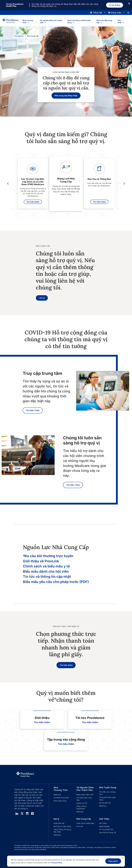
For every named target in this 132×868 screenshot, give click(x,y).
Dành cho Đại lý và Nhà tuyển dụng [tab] (79, 21)
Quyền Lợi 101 (82, 803)
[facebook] (33, 813)
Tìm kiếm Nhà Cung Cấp (84, 799)
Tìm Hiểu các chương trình (107, 793)
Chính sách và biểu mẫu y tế (46, 566)
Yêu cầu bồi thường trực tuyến (48, 556)
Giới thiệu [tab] (120, 21)
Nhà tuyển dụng (60, 801)
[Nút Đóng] (129, 3)
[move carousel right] (123, 184)
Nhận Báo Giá (59, 823)
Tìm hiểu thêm (33, 202)
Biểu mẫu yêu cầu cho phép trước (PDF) (56, 582)
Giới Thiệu (103, 823)
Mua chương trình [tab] (28, 21)
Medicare (57, 795)
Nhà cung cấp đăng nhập (66, 96)
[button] (60, 800)
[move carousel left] (8, 184)
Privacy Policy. (57, 863)
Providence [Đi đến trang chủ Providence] (19, 36)
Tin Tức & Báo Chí (106, 829)
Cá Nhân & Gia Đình (61, 798)
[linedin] (17, 813)
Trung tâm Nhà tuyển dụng (107, 798)
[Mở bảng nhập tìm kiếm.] (128, 13)
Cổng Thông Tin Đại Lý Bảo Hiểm (62, 831)
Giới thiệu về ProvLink (41, 561)
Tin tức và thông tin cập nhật (47, 577)
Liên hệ (42, 298)
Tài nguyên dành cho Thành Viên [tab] (51, 21)
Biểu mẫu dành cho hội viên (46, 571)
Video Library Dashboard (81, 807)
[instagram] (27, 813)
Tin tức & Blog (115, 5)
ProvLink (80, 826)
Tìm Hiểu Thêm (33, 410)
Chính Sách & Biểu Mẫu (85, 823)
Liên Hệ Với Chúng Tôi (108, 833)
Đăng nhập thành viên (85, 795)
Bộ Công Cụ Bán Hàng (62, 826)
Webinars (80, 812)
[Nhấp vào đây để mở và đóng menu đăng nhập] (116, 13)
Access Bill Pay (105, 803)
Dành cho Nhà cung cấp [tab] (104, 21)
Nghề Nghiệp (104, 826)
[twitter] (22, 813)
